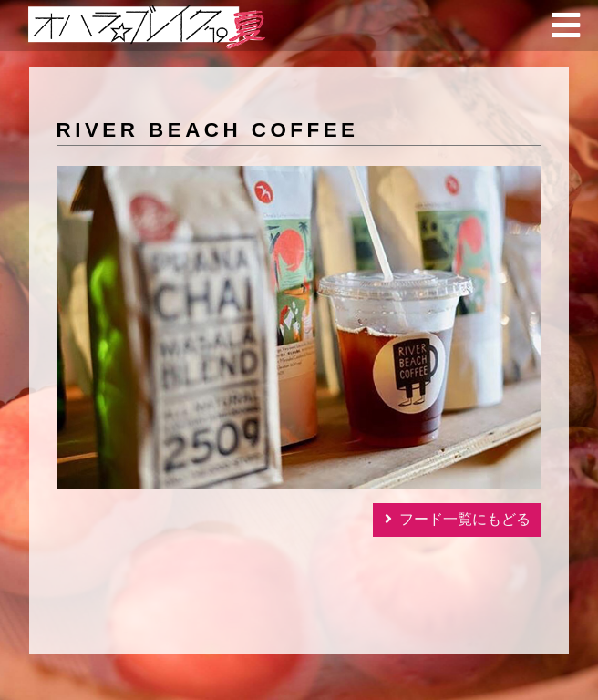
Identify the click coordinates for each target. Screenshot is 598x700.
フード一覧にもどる (465, 519)
